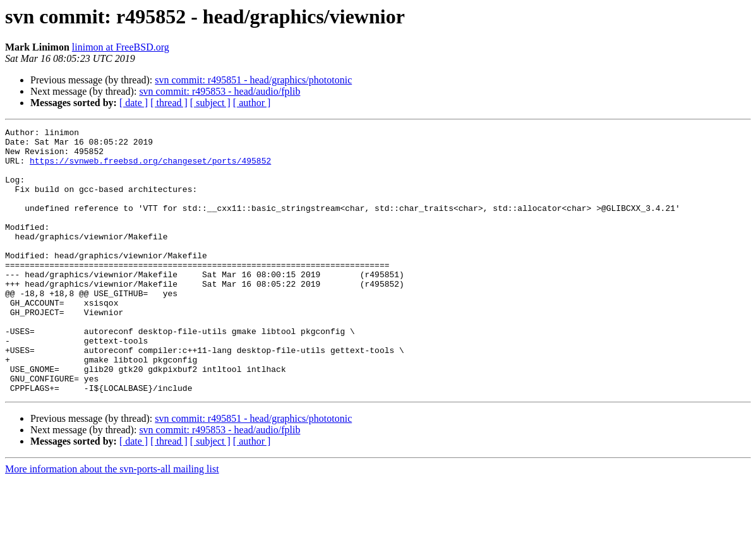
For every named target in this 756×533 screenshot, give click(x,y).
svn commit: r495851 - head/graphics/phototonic (253, 80)
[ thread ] (169, 103)
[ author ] (252, 103)
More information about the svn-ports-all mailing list (112, 522)
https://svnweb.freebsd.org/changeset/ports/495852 (150, 168)
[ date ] (134, 103)
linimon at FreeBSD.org (121, 47)
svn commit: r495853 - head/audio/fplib (219, 91)
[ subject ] (210, 103)
